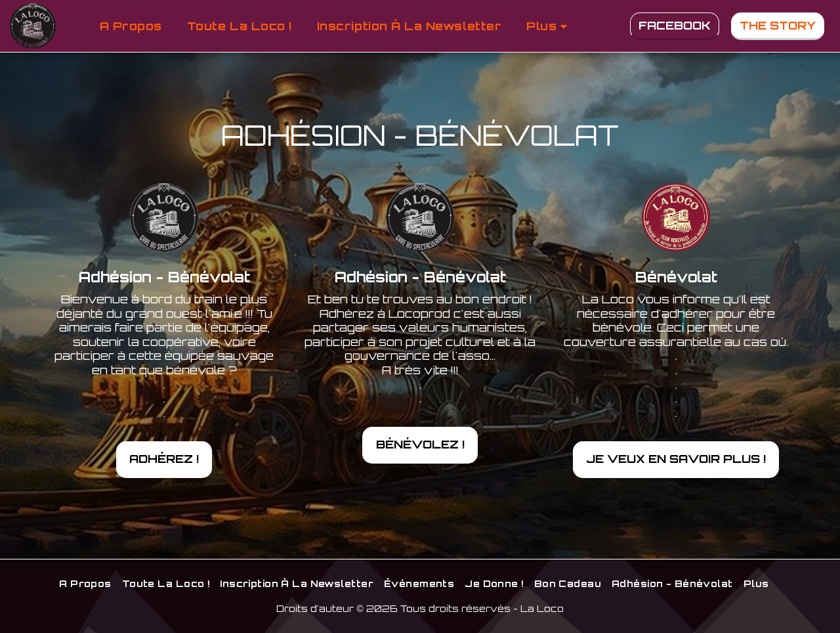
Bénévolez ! (420, 444)
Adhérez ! (164, 458)
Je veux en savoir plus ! (676, 458)
